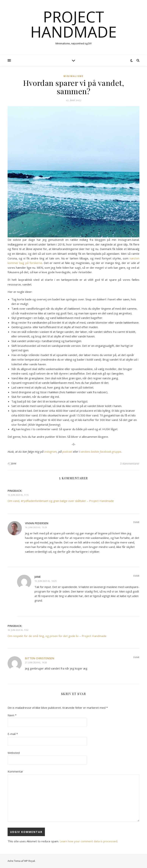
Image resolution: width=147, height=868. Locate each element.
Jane (14, 463)
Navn (12, 715)
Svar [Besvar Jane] (136, 576)
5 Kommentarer (130, 463)
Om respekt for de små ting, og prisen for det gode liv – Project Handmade (57, 636)
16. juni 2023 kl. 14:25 (45, 581)
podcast (68, 452)
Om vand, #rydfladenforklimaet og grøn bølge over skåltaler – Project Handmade (61, 501)
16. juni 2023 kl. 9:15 (18, 495)
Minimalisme (73, 76)
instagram (50, 452)
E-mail (13, 734)
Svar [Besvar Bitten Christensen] (136, 657)
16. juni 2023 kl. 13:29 (36, 527)
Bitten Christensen (40, 658)
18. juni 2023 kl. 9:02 (18, 630)
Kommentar (15, 771)
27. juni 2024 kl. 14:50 (36, 662)
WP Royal (29, 861)
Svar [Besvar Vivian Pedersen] (136, 522)
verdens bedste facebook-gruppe (101, 452)
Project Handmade (73, 24)
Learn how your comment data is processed (88, 841)
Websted (14, 753)
